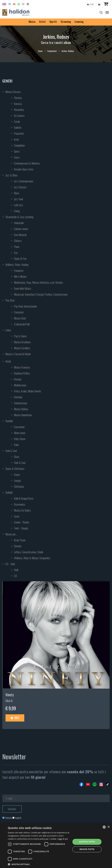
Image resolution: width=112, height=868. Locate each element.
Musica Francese (22, 367)
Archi (16, 139)
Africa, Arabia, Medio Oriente (27, 391)
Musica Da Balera (22, 510)
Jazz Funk (18, 199)
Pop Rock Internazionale (25, 306)
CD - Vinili (10, 564)
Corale (17, 122)
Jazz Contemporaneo (24, 181)
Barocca (18, 104)
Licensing (79, 22)
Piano (17, 247)
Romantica (19, 110)
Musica (32, 22)
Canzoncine (19, 427)
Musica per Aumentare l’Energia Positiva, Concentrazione (41, 294)
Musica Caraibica (22, 348)
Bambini (9, 421)
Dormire (18, 546)
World (8, 361)
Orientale (18, 397)
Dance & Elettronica (15, 469)
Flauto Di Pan (20, 259)
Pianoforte (19, 133)
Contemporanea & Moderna (27, 163)
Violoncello (19, 223)
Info (15, 718)
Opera (17, 151)
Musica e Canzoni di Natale (18, 354)
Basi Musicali (20, 235)
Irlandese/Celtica (22, 373)
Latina (8, 330)
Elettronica (19, 486)
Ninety (10, 695)
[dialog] (56, 846)
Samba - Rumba (22, 522)
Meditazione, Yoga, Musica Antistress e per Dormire (38, 282)
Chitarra (18, 241)
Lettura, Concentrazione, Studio (29, 552)
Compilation (19, 145)
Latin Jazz (19, 205)
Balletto (18, 127)
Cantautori (19, 312)
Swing (17, 211)
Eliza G (9, 701)
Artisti (42, 22)
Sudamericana (21, 403)
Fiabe (16, 445)
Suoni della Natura (22, 288)
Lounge (17, 480)
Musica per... (11, 534)
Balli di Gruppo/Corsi (24, 498)
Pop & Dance (20, 336)
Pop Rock (10, 300)
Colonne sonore (21, 229)
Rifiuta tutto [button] (87, 849)
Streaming (66, 22)
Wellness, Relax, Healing (17, 265)
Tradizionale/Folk (22, 324)
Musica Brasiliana (22, 342)
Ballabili (9, 492)
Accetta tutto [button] (87, 842)
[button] (39, 864)
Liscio (17, 516)
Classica (18, 98)
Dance (17, 475)
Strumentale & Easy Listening (19, 217)
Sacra (17, 157)
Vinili (16, 570)
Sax (16, 253)
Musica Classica (13, 92)
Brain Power (20, 540)
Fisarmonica (20, 504)
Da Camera (19, 116)
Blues (17, 193)
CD (15, 576)
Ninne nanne (20, 433)
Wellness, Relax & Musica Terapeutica (32, 558)
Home (40, 51)
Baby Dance (20, 439)
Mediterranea (20, 385)
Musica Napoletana (23, 415)
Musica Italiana (21, 409)
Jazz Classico (20, 187)
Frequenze (19, 271)
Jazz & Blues (12, 175)
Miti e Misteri (20, 276)
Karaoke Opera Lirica (24, 169)
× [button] (108, 827)
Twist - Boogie (21, 528)
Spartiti (53, 22)
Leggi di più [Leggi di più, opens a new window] (63, 839)
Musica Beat (20, 318)
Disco (17, 457)
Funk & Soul (11, 451)
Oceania (18, 379)
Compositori (52, 51)
